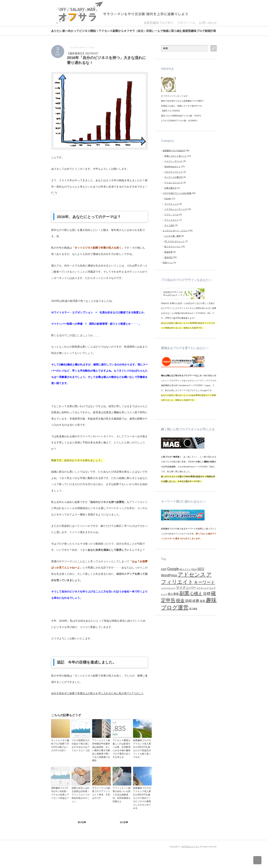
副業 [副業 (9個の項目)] (184, 593)
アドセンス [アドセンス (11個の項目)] (192, 575)
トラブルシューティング (176, 209)
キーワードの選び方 (174, 177)
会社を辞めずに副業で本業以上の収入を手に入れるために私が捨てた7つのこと (98, 693)
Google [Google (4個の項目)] (173, 569)
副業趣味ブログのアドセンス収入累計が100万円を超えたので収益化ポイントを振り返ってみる (142, 749)
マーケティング (172, 204)
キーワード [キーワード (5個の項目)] (204, 582)
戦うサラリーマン (173, 247)
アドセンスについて (174, 183)
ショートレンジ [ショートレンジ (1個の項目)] (168, 588)
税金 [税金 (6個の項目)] (180, 600)
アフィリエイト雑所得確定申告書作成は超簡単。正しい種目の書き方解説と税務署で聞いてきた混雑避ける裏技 (101, 750)
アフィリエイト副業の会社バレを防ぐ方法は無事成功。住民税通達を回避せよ (122, 795)
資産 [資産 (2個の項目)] (202, 601)
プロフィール (186, 23)
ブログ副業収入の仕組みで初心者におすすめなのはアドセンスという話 (81, 745)
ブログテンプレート (174, 172)
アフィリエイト (172, 220)
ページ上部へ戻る (260, 860)
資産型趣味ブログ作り (159, 23)
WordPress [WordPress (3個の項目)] (169, 575)
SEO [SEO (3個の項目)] (201, 569)
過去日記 (168, 257)
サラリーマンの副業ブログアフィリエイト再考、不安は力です (101, 793)
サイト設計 (169, 225)
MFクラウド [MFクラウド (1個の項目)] (185, 569)
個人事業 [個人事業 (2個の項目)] (173, 594)
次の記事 (124, 822)
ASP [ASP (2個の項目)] (164, 569)
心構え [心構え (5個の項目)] (196, 593)
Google (168, 199)
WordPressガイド (172, 167)
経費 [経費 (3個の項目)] (196, 601)
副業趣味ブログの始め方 (174, 151)
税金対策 (168, 252)
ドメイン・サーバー (174, 161)
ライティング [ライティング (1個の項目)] (203, 588)
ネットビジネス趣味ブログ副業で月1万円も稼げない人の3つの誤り (60, 745)
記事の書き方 (170, 188)
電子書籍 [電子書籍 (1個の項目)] (193, 609)
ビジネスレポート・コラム (82, 47)
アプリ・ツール (172, 215)
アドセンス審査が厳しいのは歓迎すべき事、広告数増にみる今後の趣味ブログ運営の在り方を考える (122, 749)
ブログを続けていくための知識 (177, 193)
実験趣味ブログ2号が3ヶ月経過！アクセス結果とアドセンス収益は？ (60, 793)
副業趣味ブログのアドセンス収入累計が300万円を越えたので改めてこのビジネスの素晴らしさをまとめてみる (142, 798)
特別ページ (168, 263)
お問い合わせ (208, 23)
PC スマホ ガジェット (174, 241)
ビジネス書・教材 (173, 236)
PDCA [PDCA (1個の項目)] (194, 569)
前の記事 (82, 822)
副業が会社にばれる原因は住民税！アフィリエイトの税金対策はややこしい (81, 795)
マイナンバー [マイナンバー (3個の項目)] (186, 588)
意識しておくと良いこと (176, 156)
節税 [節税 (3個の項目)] (189, 601)
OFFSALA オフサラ (190, 847)
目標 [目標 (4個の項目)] (207, 594)
